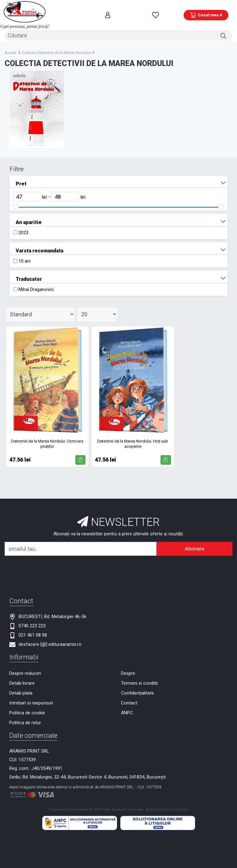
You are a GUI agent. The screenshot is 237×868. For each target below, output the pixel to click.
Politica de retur (25, 720)
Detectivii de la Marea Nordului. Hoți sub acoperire (133, 441)
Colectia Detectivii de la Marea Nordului (57, 50)
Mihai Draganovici (36, 287)
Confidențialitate (137, 690)
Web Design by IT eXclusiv (167, 807)
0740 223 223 (32, 623)
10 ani (25, 258)
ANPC (127, 710)
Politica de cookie (27, 710)
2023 (23, 230)
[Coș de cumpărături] (206, 14)
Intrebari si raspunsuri (31, 700)
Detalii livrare (22, 680)
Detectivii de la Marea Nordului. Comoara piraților (47, 441)
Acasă (10, 50)
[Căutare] (223, 33)
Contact (129, 700)
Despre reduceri (25, 671)
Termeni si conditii (139, 680)
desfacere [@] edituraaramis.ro (50, 642)
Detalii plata (21, 690)
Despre (128, 671)
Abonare (195, 546)
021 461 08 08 (33, 632)
